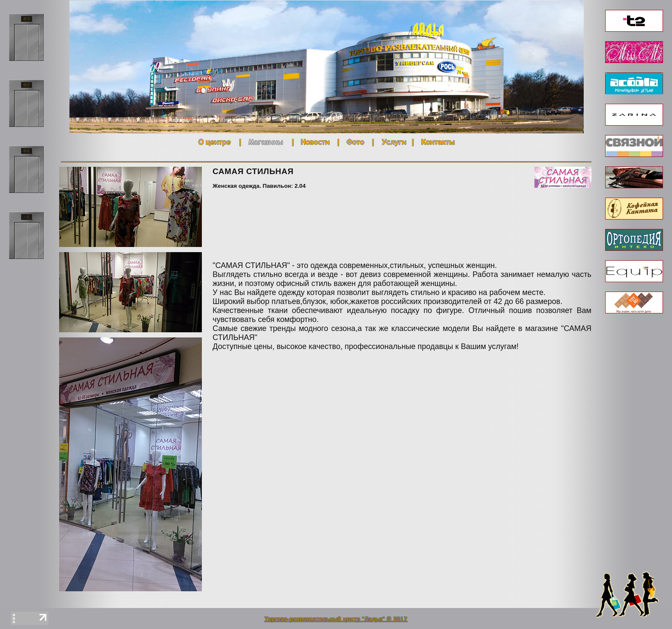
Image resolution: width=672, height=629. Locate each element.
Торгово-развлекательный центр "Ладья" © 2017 (336, 619)
